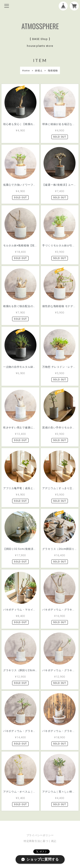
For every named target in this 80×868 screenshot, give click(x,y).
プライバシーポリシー (40, 835)
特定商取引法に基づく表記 (40, 841)
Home (26, 71)
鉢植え (39, 71)
